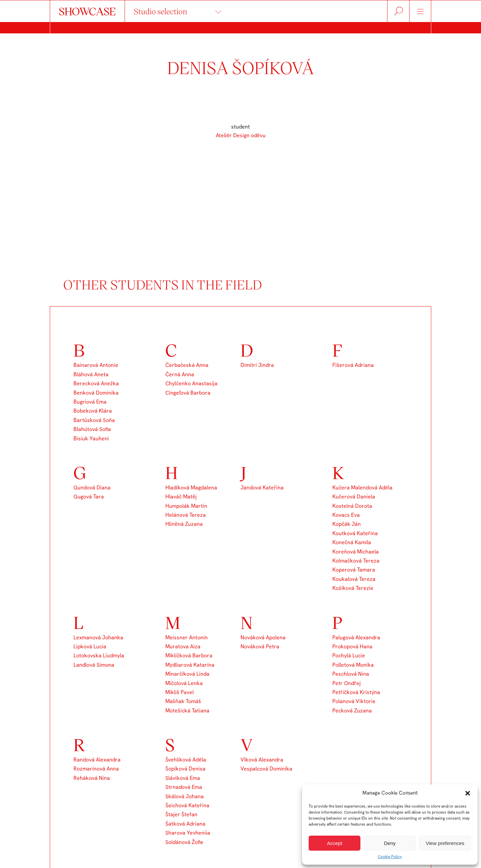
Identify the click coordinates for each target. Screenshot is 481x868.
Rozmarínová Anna (96, 769)
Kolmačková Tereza (356, 561)
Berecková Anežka (96, 383)
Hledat (398, 11)
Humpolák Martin (186, 506)
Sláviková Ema (183, 778)
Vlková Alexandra (262, 760)
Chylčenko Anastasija (191, 383)
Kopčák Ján (347, 524)
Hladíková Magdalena (191, 488)
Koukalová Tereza (354, 579)
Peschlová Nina (351, 674)
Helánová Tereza (186, 515)
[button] (468, 793)
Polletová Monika (353, 665)
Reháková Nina (92, 778)
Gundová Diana (92, 488)
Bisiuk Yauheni (91, 439)
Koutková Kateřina (355, 533)
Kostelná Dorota (352, 506)
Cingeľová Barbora (188, 393)
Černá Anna (180, 374)
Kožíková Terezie (353, 588)
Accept (335, 843)
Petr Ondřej (347, 683)
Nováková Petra (260, 646)
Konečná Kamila (352, 542)
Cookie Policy (390, 857)
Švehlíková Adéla (186, 760)
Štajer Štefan (181, 814)
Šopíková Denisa (185, 769)
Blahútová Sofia (92, 429)
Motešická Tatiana (187, 711)
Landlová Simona (94, 665)
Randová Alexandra (97, 760)
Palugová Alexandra (356, 637)
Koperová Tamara (354, 570)
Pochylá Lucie (349, 656)
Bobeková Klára (93, 411)
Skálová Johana (185, 796)
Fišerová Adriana (353, 365)
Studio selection (160, 11)
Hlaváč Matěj (181, 497)
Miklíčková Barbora (189, 656)
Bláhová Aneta (91, 374)
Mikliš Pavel (180, 692)
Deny (390, 843)
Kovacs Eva (346, 515)
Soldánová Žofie (184, 842)
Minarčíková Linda (187, 674)
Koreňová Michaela (356, 552)
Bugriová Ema (90, 402)
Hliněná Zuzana (184, 524)
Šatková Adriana (185, 824)
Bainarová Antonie (96, 365)
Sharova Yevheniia (188, 833)
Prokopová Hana (352, 646)
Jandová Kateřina (262, 488)
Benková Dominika (96, 393)
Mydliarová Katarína (190, 665)
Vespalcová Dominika (266, 769)
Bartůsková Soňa (94, 420)
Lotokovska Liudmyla (99, 656)
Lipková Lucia (90, 646)
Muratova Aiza (183, 646)
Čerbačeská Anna (187, 365)
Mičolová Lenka (184, 683)
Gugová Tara (89, 497)
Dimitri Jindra (257, 365)
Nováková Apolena (263, 637)
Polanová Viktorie (354, 701)
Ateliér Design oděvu (241, 135)
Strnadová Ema (184, 787)
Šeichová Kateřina (187, 805)
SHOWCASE (87, 11)
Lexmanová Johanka (98, 637)
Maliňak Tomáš (183, 701)
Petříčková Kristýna (356, 692)
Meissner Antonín (187, 637)
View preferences (445, 843)
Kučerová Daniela (354, 497)
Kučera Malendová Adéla (362, 488)
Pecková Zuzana (352, 711)
